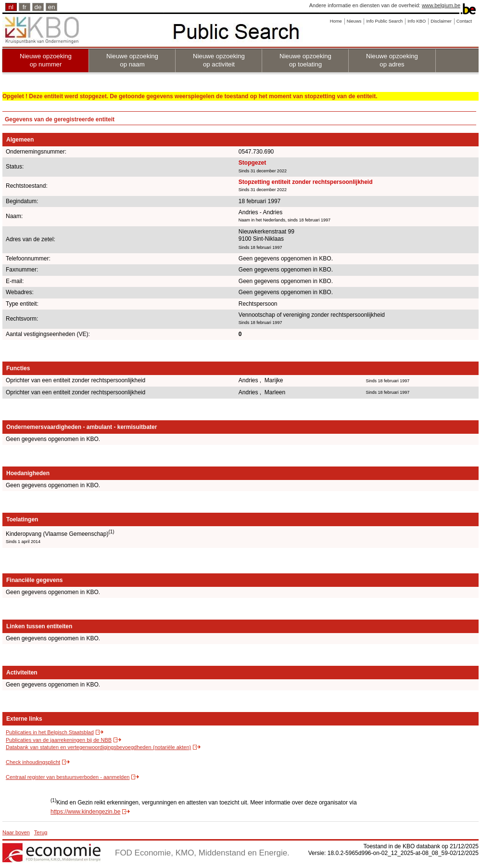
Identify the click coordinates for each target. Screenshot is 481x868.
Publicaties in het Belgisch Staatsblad (50, 732)
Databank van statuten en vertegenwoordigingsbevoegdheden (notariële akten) (98, 747)
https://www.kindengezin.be (85, 812)
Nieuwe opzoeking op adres (392, 60)
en (52, 7)
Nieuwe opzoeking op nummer (46, 60)
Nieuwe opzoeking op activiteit (219, 60)
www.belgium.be (441, 5)
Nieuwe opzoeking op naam (132, 60)
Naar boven (16, 832)
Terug (41, 832)
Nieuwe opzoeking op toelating (305, 60)
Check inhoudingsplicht (33, 762)
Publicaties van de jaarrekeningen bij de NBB (59, 740)
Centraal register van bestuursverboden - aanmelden (68, 777)
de (38, 7)
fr (25, 7)
